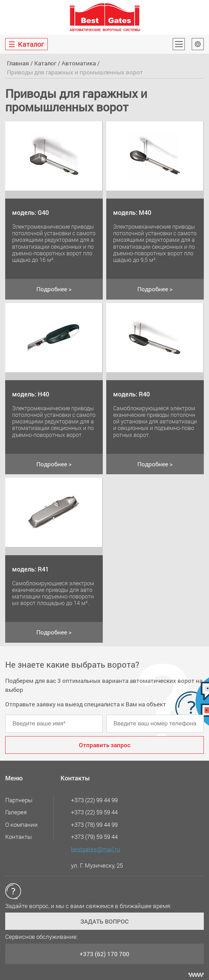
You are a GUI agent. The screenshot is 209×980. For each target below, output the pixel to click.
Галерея (16, 812)
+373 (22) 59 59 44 (94, 812)
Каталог (45, 63)
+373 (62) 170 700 (104, 954)
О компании (21, 825)
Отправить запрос (105, 745)
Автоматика (79, 63)
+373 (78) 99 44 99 (94, 825)
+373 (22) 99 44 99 (94, 800)
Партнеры (19, 800)
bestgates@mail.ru (96, 849)
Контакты (19, 837)
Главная (18, 63)
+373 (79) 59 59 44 (94, 837)
